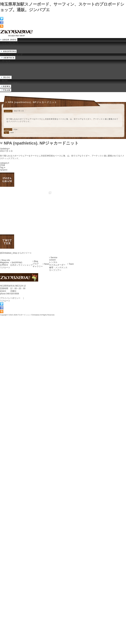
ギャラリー (38, 400)
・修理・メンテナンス (10, 72)
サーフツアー (55, 404)
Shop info (5, 394)
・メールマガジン (8, 46)
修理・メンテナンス (58, 402)
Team (71, 398)
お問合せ (4, 399)
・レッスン (5, 64)
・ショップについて (9, 43)
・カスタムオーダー (9, 69)
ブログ (36, 398)
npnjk (12, 132)
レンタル (53, 396)
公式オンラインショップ (11, 55)
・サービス (5, 61)
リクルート (5, 402)
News (46, 398)
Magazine (4, 397)
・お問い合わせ (7, 48)
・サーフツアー (7, 74)
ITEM (15, 129)
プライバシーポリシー (10, 432)
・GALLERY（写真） (10, 83)
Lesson (52, 394)
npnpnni (4, 170)
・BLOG (4, 81)
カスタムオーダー (57, 399)
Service (53, 392)
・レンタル (5, 66)
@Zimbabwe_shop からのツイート (16, 387)
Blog (35, 395)
